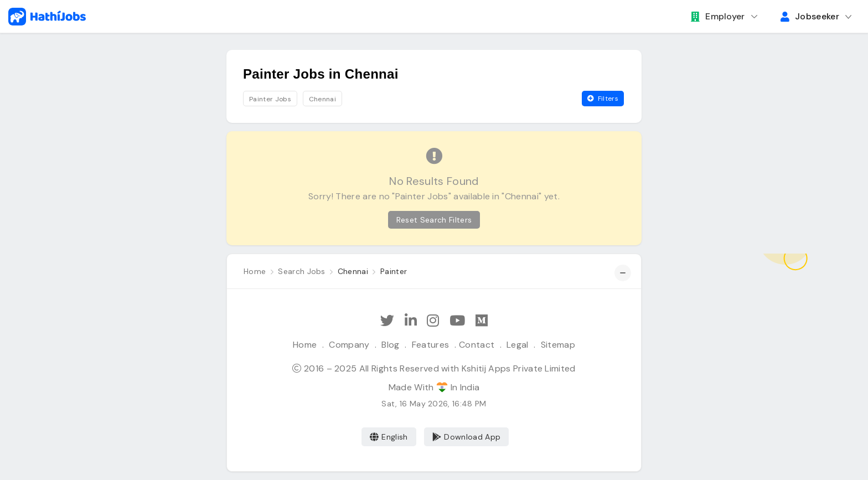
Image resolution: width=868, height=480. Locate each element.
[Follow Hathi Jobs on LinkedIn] (411, 321)
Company (349, 345)
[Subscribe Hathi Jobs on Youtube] (457, 321)
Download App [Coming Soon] (466, 437)
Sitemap (558, 345)
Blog (390, 345)
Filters (603, 99)
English (389, 437)
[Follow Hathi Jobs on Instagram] (433, 321)
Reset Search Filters (434, 220)
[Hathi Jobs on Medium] (482, 321)
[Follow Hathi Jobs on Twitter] (387, 321)
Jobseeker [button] (810, 16)
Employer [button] (718, 16)
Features (431, 345)
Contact (477, 345)
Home (305, 345)
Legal (518, 345)
